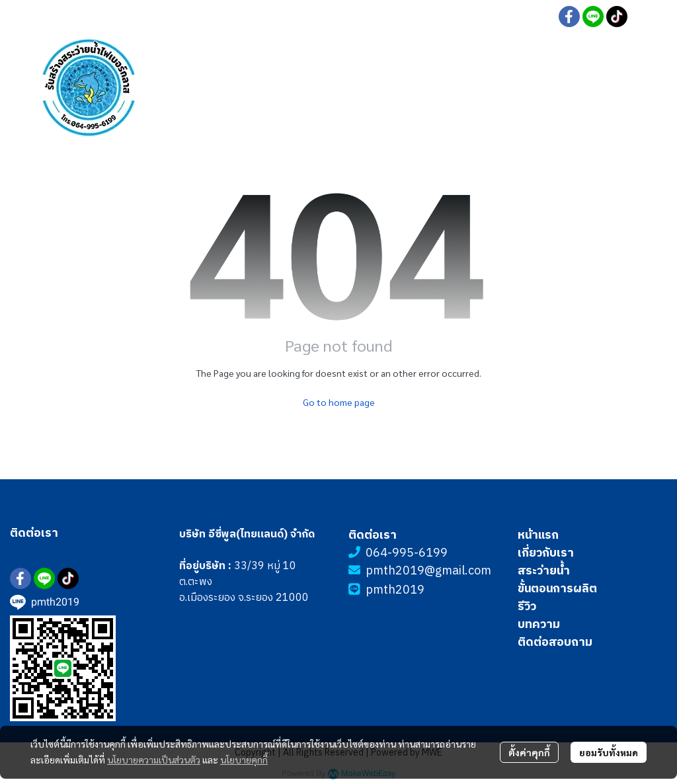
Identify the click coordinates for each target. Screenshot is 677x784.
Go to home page (339, 402)
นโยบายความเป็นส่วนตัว (154, 760)
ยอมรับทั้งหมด (609, 752)
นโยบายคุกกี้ (244, 760)
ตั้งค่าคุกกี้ (529, 752)
